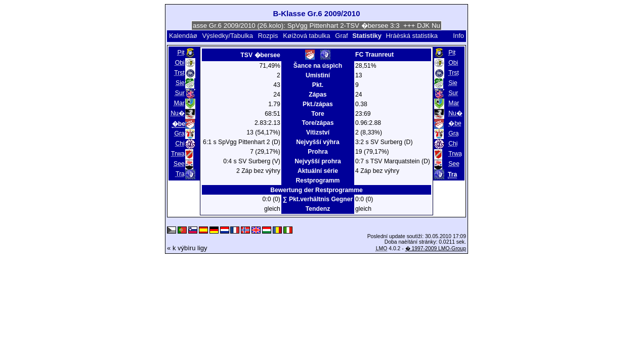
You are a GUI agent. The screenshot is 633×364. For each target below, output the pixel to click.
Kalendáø (183, 36)
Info (458, 36)
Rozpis (268, 36)
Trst (179, 73)
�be (455, 123)
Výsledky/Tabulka (227, 36)
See (179, 164)
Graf (341, 36)
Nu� (178, 113)
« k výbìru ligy (187, 248)
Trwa (178, 154)
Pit (181, 53)
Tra (180, 174)
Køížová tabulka (306, 36)
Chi (180, 144)
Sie (180, 83)
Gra (179, 133)
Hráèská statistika (412, 36)
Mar (179, 103)
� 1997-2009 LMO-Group (436, 248)
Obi (180, 63)
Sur (180, 93)
